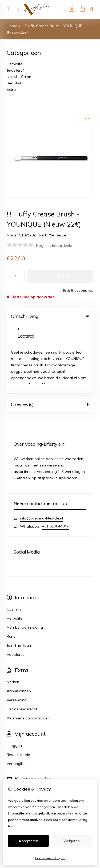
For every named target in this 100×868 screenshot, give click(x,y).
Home (12, 26)
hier (11, 826)
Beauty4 (14, 83)
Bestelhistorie (18, 686)
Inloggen (14, 677)
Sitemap (14, 731)
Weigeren (72, 841)
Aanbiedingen (19, 622)
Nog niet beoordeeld (54, 245)
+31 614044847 (55, 457)
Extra (11, 89)
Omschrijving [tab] (50, 316)
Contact (14, 722)
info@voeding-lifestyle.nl (41, 449)
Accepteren (28, 841)
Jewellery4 (16, 70)
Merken (13, 613)
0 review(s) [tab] (50, 335)
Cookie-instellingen (50, 858)
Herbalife (15, 64)
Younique (57, 235)
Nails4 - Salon (19, 77)
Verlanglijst (16, 695)
